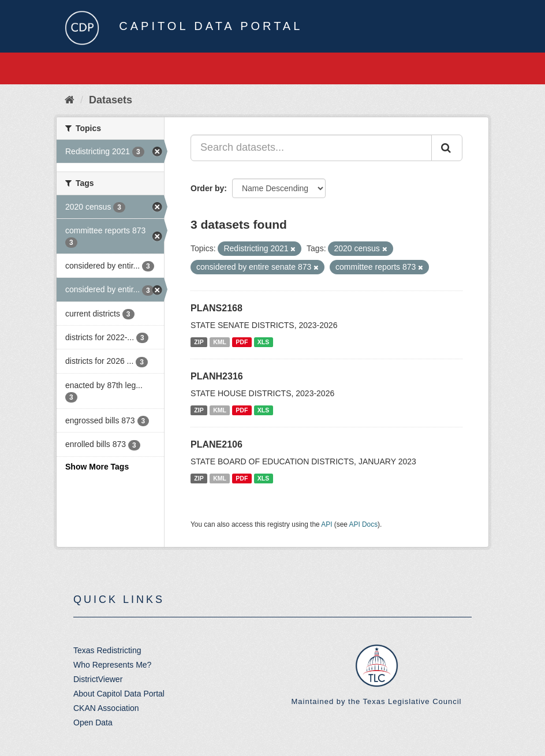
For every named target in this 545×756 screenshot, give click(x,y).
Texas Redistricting (107, 650)
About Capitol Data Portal (119, 694)
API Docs (364, 524)
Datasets (111, 100)
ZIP (199, 342)
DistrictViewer (98, 679)
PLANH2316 (217, 376)
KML (220, 342)
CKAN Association (106, 708)
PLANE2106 (216, 444)
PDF (242, 342)
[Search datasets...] (311, 148)
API (326, 524)
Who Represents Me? (112, 665)
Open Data (93, 723)
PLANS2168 (216, 308)
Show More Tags (97, 467)
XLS (263, 342)
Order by (207, 188)
